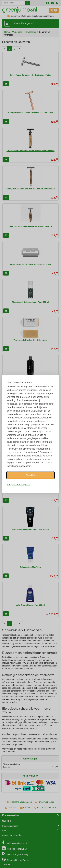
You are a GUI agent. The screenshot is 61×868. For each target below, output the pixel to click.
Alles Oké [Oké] (30, 475)
